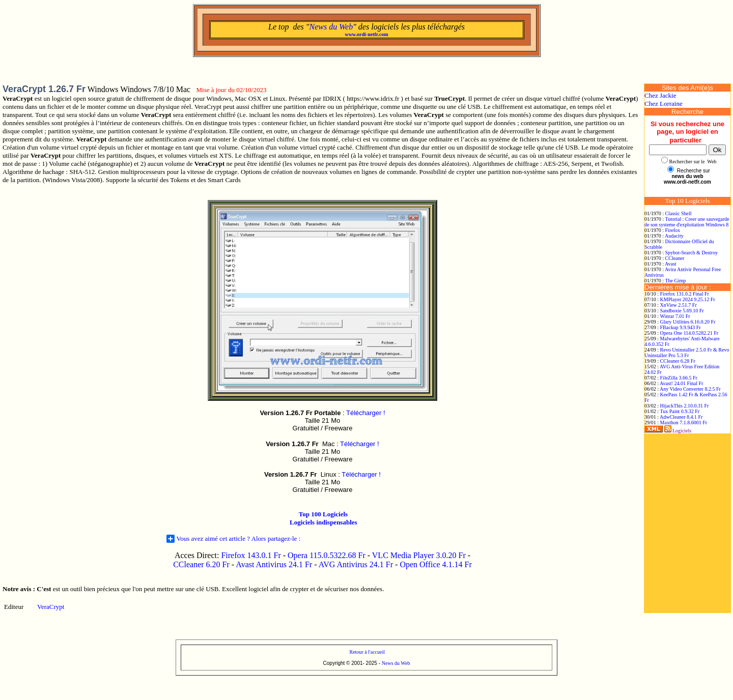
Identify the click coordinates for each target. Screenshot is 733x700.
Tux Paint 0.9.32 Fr (680, 411)
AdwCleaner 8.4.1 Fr (681, 417)
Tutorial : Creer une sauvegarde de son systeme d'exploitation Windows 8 (687, 222)
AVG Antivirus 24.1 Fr (356, 564)
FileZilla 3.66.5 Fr (679, 378)
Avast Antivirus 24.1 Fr (274, 564)
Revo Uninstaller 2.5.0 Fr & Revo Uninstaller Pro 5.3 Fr (687, 353)
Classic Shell (679, 213)
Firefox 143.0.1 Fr (251, 555)
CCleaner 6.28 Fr (678, 361)
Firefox (673, 230)
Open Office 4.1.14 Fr (435, 564)
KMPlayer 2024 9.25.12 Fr (688, 299)
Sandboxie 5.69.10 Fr (682, 311)
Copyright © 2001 (343, 663)
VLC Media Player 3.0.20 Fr (419, 555)
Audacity (674, 236)
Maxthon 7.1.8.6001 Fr (684, 422)
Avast (671, 264)
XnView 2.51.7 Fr (679, 305)
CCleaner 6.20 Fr (202, 564)
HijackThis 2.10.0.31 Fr (685, 406)
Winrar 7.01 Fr (675, 316)
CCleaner (675, 258)
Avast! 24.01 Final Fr (681, 383)
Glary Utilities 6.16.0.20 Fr (688, 322)
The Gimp (675, 281)
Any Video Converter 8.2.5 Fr (690, 389)
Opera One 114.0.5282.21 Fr (689, 333)
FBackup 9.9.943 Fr (681, 327)
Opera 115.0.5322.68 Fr (327, 555)
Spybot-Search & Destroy (692, 253)
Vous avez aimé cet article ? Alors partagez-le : (234, 539)
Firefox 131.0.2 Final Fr (685, 294)
